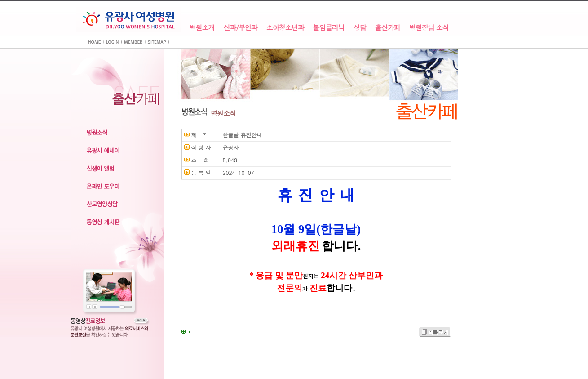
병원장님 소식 (429, 28)
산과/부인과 (241, 28)
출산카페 (388, 28)
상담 (360, 28)
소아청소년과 (285, 28)
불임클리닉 (329, 28)
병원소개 (202, 28)
